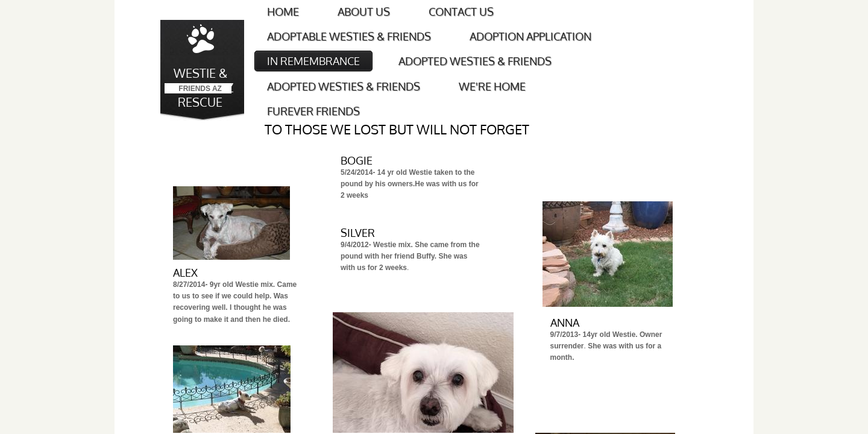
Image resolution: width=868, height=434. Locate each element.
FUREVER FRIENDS (313, 111)
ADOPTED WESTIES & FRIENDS (475, 61)
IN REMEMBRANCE (313, 61)
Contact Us (461, 11)
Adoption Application (530, 36)
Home (283, 11)
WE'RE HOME (492, 86)
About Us (364, 11)
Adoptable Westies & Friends (349, 36)
